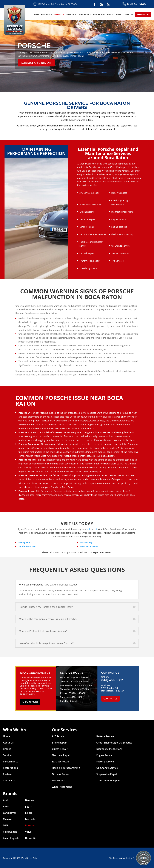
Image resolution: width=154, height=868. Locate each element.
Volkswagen (10, 831)
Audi (6, 800)
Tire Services (117, 260)
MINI (6, 825)
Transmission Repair (90, 260)
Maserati (8, 819)
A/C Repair (58, 736)
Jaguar (29, 806)
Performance (85, 15)
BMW (6, 806)
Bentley (30, 800)
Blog (119, 15)
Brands (58, 15)
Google (101, 5)
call (89, 529)
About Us (45, 15)
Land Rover (10, 812)
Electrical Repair (87, 219)
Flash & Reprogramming (66, 767)
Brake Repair (59, 742)
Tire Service (59, 780)
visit (95, 529)
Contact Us (128, 15)
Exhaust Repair (87, 226)
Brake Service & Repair (91, 204)
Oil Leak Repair (87, 253)
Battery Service (105, 736)
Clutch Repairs (87, 211)
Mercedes (31, 819)
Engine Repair (104, 755)
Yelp (108, 5)
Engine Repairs (119, 219)
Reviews (111, 15)
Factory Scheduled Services (93, 234)
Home (37, 15)
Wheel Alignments (88, 268)
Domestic (31, 838)
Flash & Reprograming (122, 234)
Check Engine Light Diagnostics (114, 742)
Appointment (143, 15)
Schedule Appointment (35, 63)
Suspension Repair (120, 253)
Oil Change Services (121, 245)
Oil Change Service (107, 767)
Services (70, 15)
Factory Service (105, 761)
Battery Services (119, 192)
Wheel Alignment (62, 786)
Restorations (99, 15)
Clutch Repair (60, 748)
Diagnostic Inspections (122, 211)
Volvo (28, 831)
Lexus (29, 812)
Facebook (95, 5)
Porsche (30, 825)
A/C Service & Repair (89, 192)
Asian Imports (11, 838)
